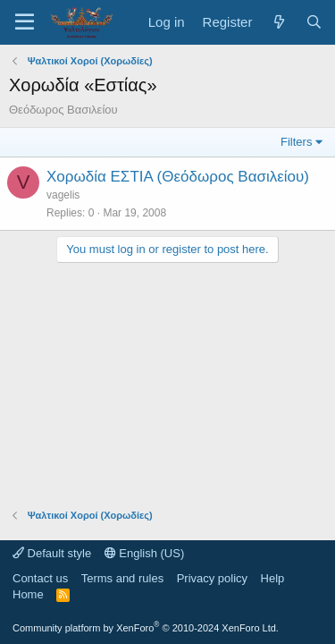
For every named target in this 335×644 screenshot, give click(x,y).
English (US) (145, 553)
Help (273, 578)
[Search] (314, 22)
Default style (52, 553)
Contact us (40, 578)
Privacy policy (212, 578)
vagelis (63, 195)
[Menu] (25, 22)
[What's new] (278, 22)
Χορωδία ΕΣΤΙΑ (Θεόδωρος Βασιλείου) (178, 177)
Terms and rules (122, 578)
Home (28, 594)
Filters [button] (296, 142)
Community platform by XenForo (146, 628)
